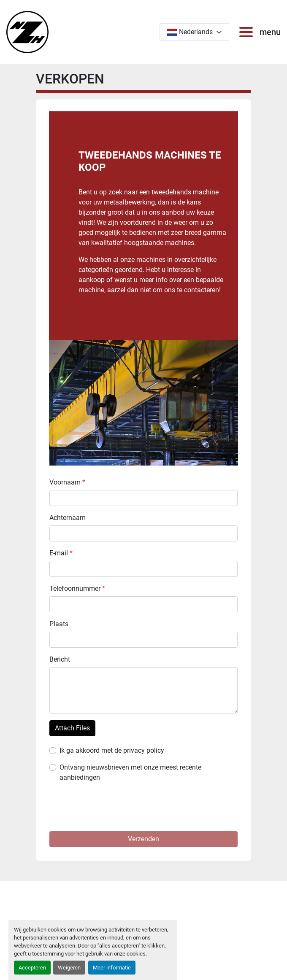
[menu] (248, 32)
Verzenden (143, 839)
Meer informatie (112, 968)
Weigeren (69, 968)
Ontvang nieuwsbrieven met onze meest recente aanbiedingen (130, 772)
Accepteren (32, 968)
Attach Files (72, 728)
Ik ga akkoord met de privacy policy (112, 750)
